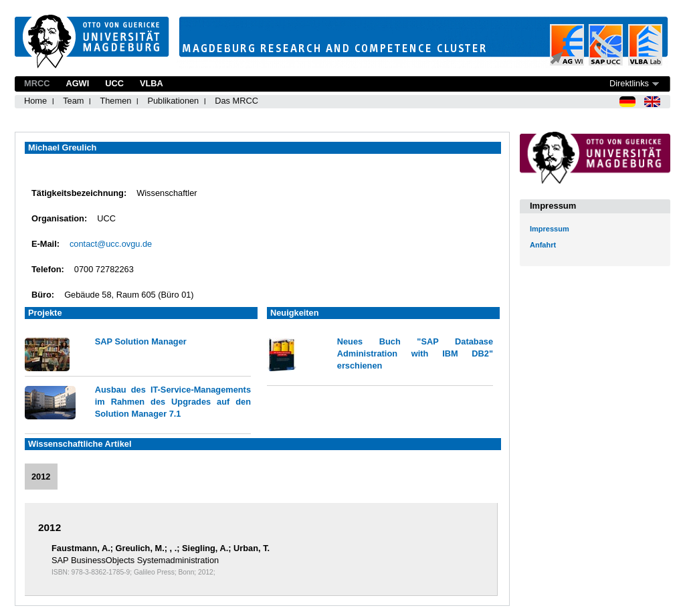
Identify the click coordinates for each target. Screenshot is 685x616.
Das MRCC (236, 101)
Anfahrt (543, 245)
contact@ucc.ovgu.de (111, 244)
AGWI (77, 83)
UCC (114, 83)
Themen (115, 101)
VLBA (152, 83)
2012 (41, 477)
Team (73, 101)
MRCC (37, 83)
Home (35, 101)
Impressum (550, 229)
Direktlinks (629, 83)
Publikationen (173, 101)
